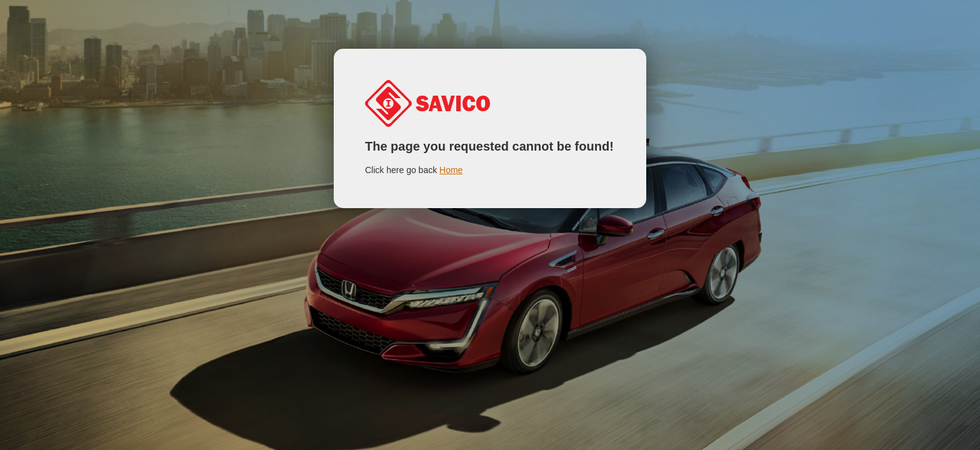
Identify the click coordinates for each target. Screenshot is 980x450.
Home (451, 170)
